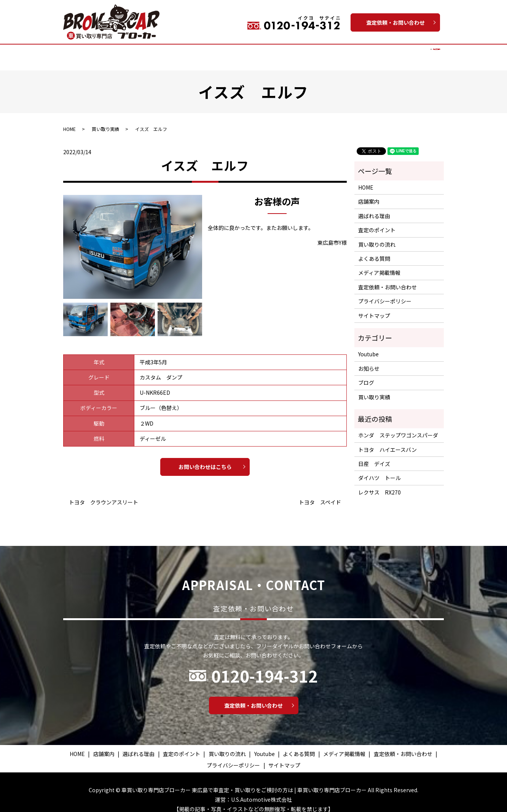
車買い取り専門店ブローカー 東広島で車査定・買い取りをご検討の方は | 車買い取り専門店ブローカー (244, 783)
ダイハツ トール (379, 471)
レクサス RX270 (379, 485)
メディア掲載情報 (396, 53)
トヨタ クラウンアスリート (104, 495)
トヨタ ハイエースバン (387, 442)
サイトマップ (374, 308)
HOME (86, 53)
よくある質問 (350, 53)
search (430, 53)
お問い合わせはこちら (205, 459)
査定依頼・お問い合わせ (395, 22)
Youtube (315, 53)
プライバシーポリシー (385, 294)
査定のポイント (191, 53)
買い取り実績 (281, 53)
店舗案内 (113, 53)
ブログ (366, 375)
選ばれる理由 (148, 53)
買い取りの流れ (238, 53)
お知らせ (369, 361)
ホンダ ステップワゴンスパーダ (398, 428)
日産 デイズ (374, 456)
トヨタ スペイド (320, 495)
